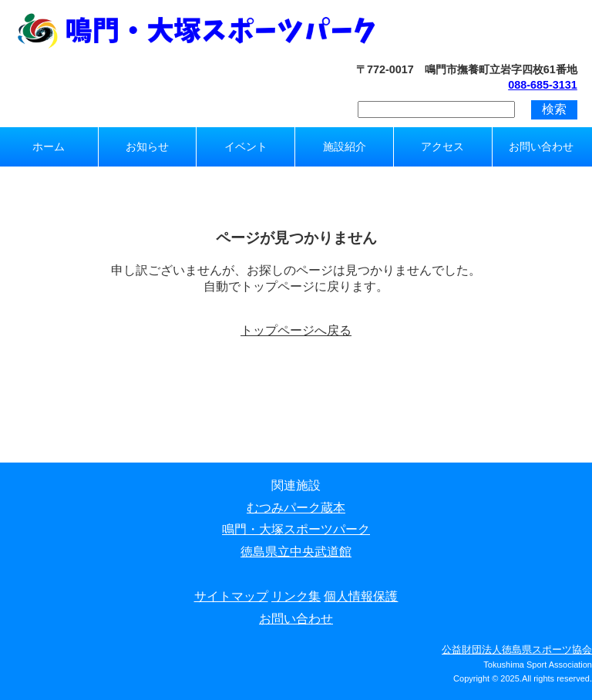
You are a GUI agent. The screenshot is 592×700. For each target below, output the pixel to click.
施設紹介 (345, 146)
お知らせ (147, 146)
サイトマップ (231, 596)
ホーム (49, 146)
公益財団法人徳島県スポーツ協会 (517, 650)
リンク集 (296, 596)
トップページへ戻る (296, 330)
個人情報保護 (361, 596)
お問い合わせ (541, 146)
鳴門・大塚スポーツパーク (296, 529)
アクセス (442, 146)
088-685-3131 (543, 85)
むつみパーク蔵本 (296, 508)
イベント (246, 146)
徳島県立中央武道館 (296, 552)
